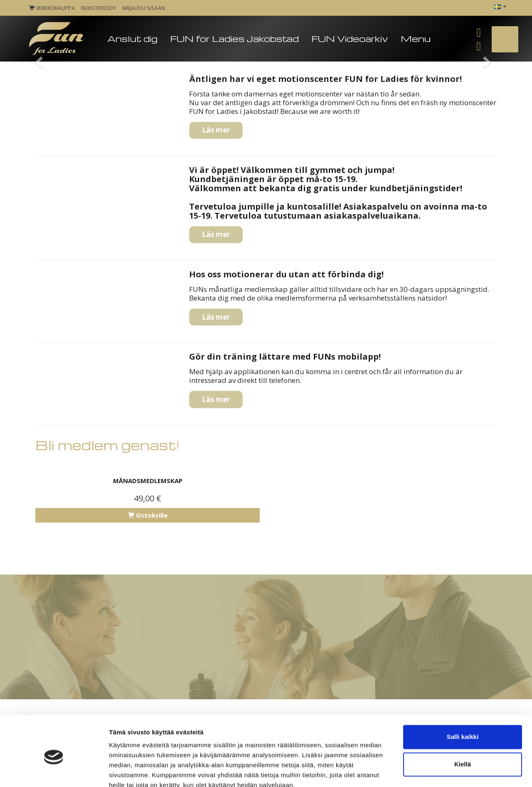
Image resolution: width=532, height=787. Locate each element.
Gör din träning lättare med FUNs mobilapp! (285, 356)
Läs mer (216, 130)
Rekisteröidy (99, 8)
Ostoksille (148, 515)
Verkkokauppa (52, 8)
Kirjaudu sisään (144, 8)
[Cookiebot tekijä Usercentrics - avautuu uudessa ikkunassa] (54, 771)
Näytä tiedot (127, 771)
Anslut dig (132, 38)
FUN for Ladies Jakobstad (234, 38)
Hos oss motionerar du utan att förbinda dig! (286, 274)
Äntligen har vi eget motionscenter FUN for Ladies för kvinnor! (325, 79)
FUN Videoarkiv (350, 38)
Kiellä (463, 727)
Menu (416, 38)
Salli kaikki (463, 699)
